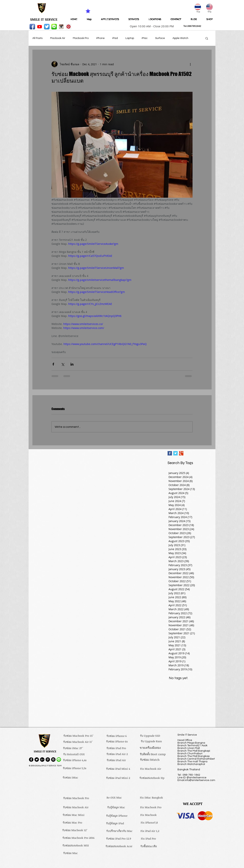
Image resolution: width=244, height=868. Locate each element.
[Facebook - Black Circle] (31, 760)
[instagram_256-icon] (61, 27)
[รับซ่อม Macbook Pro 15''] (78, 736)
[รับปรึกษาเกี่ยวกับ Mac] (119, 831)
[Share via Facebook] (53, 364)
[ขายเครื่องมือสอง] (150, 748)
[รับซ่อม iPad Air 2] (117, 754)
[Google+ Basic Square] (181, 453)
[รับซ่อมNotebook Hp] (152, 778)
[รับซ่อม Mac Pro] (72, 823)
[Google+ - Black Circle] (42, 760)
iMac (145, 38)
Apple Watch (180, 38)
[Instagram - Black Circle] (53, 760)
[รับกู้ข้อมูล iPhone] (117, 816)
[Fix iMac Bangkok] (151, 798)
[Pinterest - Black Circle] (48, 760)
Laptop (130, 38)
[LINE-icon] (54, 27)
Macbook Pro (81, 38)
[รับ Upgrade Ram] (151, 741)
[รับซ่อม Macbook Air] (76, 807)
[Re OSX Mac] (114, 798)
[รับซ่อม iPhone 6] (116, 736)
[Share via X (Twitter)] (63, 364)
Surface (160, 38)
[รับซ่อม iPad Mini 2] (118, 778)
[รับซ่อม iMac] (70, 778)
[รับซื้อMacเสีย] (148, 846)
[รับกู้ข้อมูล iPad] (115, 823)
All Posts (37, 38)
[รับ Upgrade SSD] (150, 736)
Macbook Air (58, 38)
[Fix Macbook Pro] (151, 807)
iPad (115, 38)
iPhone (100, 38)
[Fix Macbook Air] (151, 769)
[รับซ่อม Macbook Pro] (76, 798)
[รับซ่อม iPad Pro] (116, 748)
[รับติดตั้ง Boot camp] (153, 754)
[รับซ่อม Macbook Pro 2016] (78, 838)
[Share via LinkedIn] (72, 364)
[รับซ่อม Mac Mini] (73, 815)
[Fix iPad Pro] (148, 839)
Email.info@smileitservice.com (196, 780)
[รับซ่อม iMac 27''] (73, 748)
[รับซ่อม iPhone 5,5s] (75, 768)
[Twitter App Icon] (47, 27)
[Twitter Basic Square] (175, 453)
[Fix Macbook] (148, 815)
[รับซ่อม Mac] (70, 853)
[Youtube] (40, 27)
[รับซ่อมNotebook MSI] (76, 845)
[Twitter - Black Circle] (37, 760)
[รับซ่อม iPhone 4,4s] (75, 760)
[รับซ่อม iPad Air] (116, 760)
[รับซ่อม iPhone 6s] (117, 741)
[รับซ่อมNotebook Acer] (119, 846)
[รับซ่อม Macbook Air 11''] (78, 742)
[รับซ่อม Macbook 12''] (75, 830)
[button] (151, 26)
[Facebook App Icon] (32, 27)
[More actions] (190, 64)
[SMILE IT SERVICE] (44, 19)
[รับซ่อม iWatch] (150, 760)
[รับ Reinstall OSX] (74, 754)
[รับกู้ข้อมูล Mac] (116, 807)
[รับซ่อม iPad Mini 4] (118, 769)
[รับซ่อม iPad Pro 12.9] (118, 839)
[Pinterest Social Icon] (69, 27)
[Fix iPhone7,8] (149, 823)
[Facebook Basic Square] (170, 453)
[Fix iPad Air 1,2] (150, 831)
